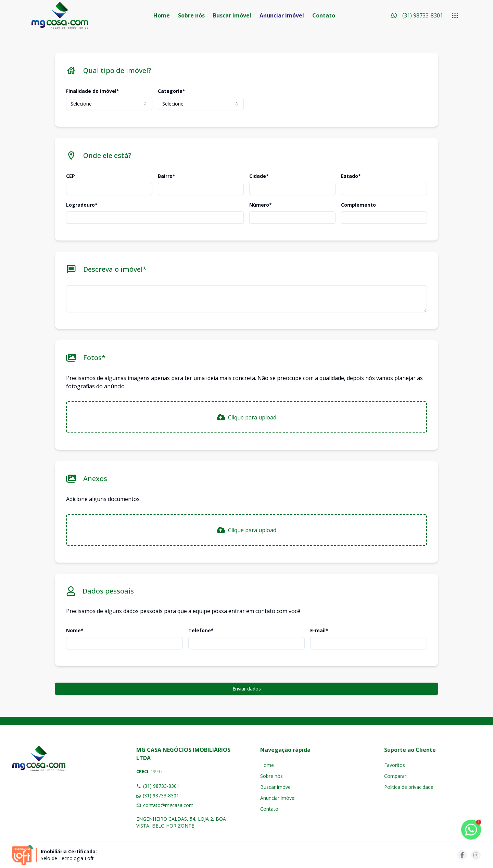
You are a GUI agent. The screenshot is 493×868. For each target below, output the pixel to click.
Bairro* (167, 176)
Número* (261, 205)
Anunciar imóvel (282, 15)
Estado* (351, 176)
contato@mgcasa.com (165, 805)
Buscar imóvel (232, 15)
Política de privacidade (409, 787)
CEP (71, 176)
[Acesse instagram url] (476, 855)
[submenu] (455, 15)
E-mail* (319, 630)
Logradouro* (82, 205)
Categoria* (172, 91)
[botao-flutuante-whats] (471, 830)
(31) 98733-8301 (158, 786)
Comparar (395, 776)
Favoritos (395, 765)
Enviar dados (247, 689)
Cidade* (259, 176)
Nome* (75, 630)
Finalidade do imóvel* (93, 91)
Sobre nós (191, 15)
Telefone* (201, 630)
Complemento (358, 205)
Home (162, 15)
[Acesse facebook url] (462, 855)
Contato (324, 15)
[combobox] (109, 104)
